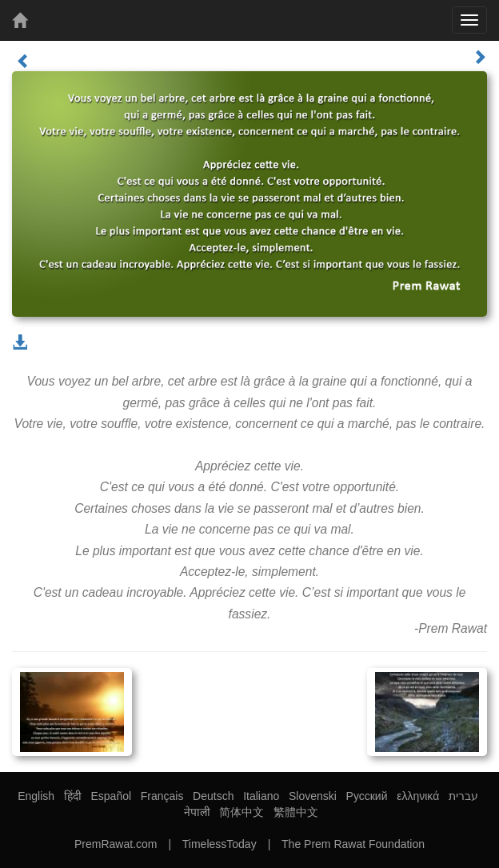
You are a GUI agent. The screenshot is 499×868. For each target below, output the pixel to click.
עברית (463, 796)
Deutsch (213, 796)
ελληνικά (418, 796)
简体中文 (242, 812)
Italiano (261, 796)
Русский (367, 796)
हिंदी (73, 796)
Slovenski (313, 796)
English (36, 796)
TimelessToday (220, 844)
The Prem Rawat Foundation (353, 844)
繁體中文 (296, 812)
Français (162, 796)
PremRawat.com (116, 844)
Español (111, 796)
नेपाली (197, 812)
